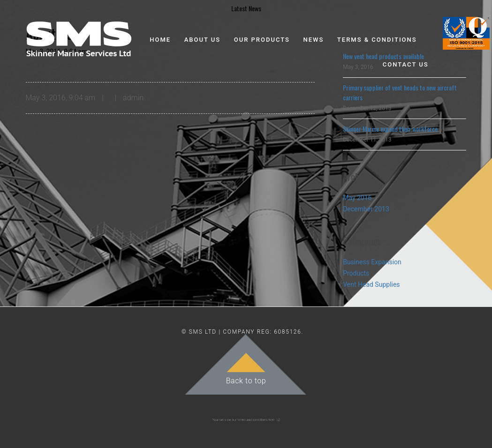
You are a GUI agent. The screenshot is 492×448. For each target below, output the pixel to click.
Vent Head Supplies (371, 284)
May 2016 (357, 198)
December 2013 (366, 209)
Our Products (262, 40)
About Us (203, 40)
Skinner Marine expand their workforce (390, 129)
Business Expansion (372, 262)
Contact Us (406, 64)
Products (356, 273)
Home (160, 40)
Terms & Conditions (377, 40)
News (313, 40)
